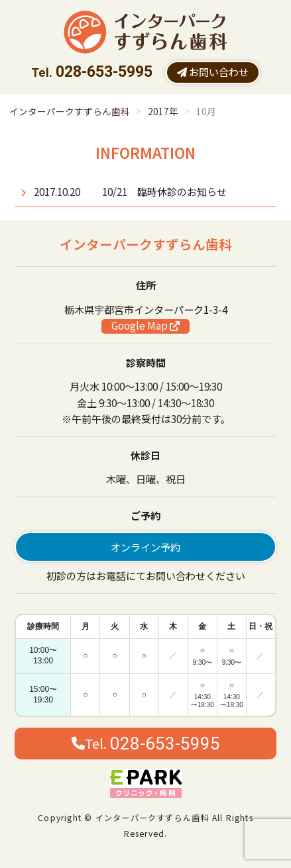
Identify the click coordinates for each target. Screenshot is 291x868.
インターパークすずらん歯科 (70, 111)
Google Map (145, 326)
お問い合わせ (213, 72)
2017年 (163, 111)
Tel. (146, 744)
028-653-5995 (104, 72)
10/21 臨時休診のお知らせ (164, 191)
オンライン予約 (145, 547)
